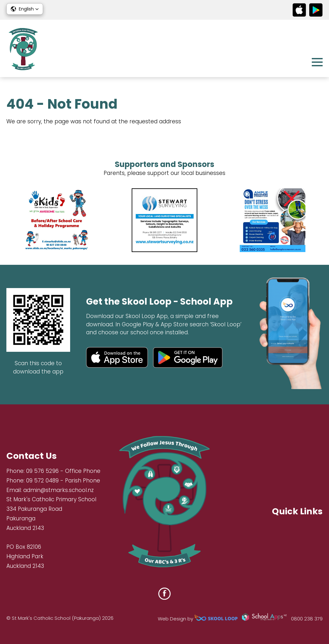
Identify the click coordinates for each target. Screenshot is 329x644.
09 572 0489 (42, 481)
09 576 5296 (42, 471)
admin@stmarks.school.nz (58, 490)
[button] (25, 9)
